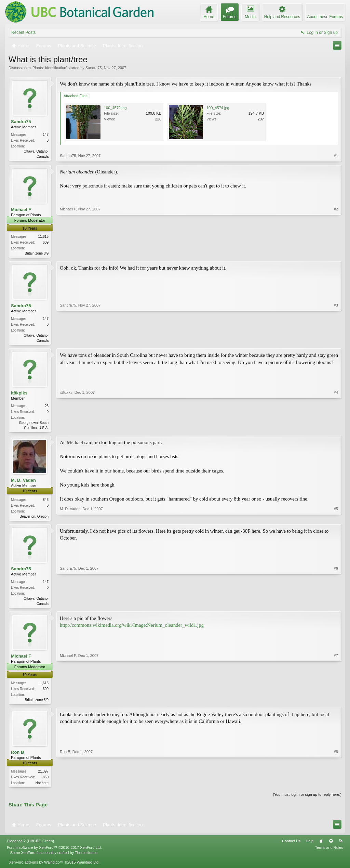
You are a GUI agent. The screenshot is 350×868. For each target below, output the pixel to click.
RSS (341, 846)
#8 (336, 786)
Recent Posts (23, 33)
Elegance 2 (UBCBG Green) (30, 846)
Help (309, 846)
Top (331, 846)
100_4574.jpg (218, 108)
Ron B (17, 756)
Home (321, 846)
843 (46, 502)
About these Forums (325, 17)
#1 (336, 156)
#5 (336, 518)
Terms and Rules (329, 852)
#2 (336, 252)
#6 (336, 606)
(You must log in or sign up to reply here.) (307, 799)
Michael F (21, 210)
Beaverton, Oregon (34, 519)
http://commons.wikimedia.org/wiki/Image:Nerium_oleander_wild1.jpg (132, 629)
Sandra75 (94, 68)
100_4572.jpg (115, 108)
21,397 (43, 775)
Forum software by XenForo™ (54, 852)
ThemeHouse (86, 857)
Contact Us (291, 846)
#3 (336, 340)
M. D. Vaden (23, 483)
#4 (336, 429)
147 (46, 135)
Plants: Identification (49, 68)
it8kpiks (19, 395)
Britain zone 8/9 (37, 254)
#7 (336, 702)
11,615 (43, 237)
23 (47, 408)
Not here (42, 787)
